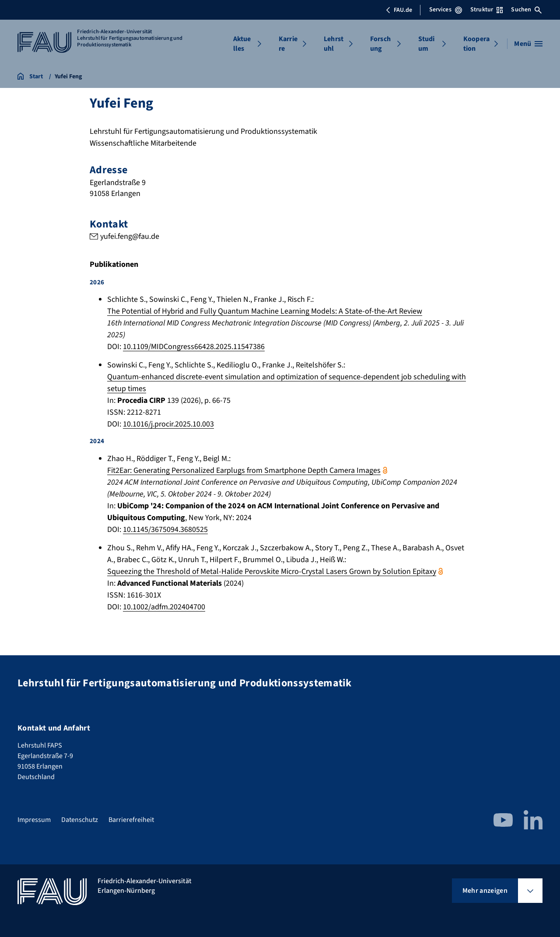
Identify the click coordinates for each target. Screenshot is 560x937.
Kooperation (476, 44)
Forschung (380, 44)
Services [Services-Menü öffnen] (446, 10)
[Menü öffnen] (528, 44)
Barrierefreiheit (131, 820)
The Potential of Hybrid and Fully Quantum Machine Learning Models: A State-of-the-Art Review (265, 312)
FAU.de (399, 10)
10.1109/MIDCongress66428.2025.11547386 (194, 347)
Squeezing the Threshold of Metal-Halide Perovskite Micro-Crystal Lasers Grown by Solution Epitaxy (272, 572)
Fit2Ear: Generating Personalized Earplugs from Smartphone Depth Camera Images (244, 470)
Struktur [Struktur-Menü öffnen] (486, 10)
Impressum (34, 820)
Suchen (526, 10)
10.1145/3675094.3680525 (165, 530)
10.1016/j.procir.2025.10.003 (168, 425)
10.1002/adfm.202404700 (164, 607)
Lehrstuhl (334, 44)
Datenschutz (80, 820)
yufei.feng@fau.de (130, 236)
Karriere (288, 44)
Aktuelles (242, 44)
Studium (427, 44)
